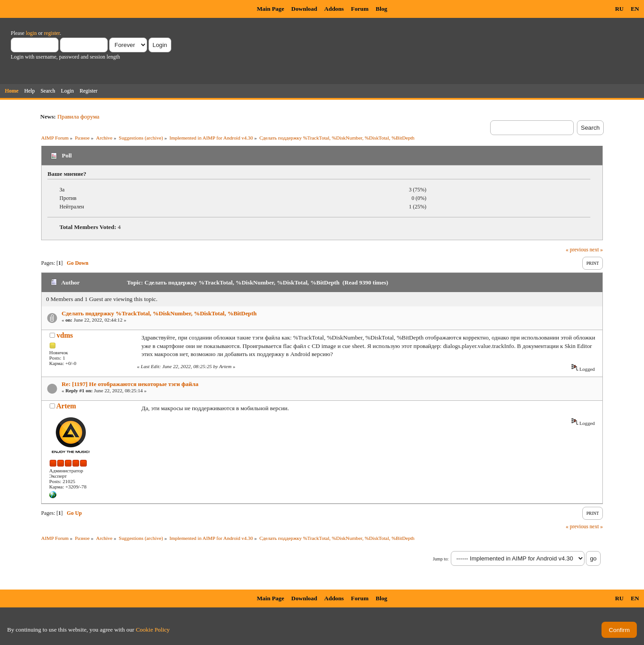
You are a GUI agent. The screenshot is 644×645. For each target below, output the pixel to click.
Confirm (619, 630)
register (52, 33)
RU (619, 9)
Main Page (270, 9)
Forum (360, 9)
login (32, 33)
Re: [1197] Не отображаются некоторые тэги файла (130, 384)
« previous (577, 250)
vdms (65, 335)
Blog (381, 9)
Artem (66, 406)
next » (596, 250)
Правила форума (78, 117)
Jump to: (441, 559)
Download (304, 9)
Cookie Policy (153, 630)
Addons (334, 9)
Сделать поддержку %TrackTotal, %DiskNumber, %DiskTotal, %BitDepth (159, 313)
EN (635, 9)
